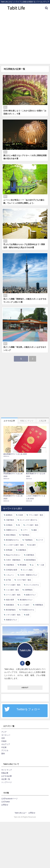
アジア (4, 732)
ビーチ (41, 540)
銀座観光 (9, 515)
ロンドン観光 (28, 570)
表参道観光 (10, 605)
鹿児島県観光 (31, 560)
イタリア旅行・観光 (24, 580)
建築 (35, 530)
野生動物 (23, 565)
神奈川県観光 (11, 535)
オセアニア (6, 744)
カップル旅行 (25, 605)
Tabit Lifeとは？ (21, 813)
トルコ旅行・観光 (12, 590)
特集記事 (5, 773)
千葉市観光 (25, 535)
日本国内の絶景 (12, 570)
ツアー (25, 530)
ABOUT (25, 688)
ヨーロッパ (6, 735)
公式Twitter (6, 802)
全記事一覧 (6, 779)
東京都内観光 (11, 610)
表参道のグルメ (12, 620)
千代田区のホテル (28, 610)
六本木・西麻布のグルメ (29, 575)
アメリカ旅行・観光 (13, 585)
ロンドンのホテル (33, 585)
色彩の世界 (10, 600)
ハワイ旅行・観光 (32, 525)
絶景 (28, 615)
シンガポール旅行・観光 (15, 545)
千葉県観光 (29, 540)
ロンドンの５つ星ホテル (29, 520)
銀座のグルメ (31, 595)
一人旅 (42, 565)
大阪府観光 (10, 565)
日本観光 (9, 525)
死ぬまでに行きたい (13, 555)
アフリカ (5, 750)
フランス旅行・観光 (36, 515)
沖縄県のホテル (12, 530)
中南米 (4, 741)
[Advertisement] (25, 39)
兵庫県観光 (29, 590)
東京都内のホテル (12, 540)
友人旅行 (33, 545)
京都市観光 (30, 555)
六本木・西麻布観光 (13, 560)
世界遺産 (9, 550)
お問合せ (5, 805)
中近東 (4, 747)
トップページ (7, 782)
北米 (3, 738)
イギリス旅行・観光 (13, 615)
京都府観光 (22, 550)
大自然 (21, 515)
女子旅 (8, 580)
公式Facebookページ (9, 799)
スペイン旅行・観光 (13, 595)
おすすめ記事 (7, 776)
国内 (3, 754)
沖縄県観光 (39, 605)
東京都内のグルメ (26, 600)
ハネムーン (10, 575)
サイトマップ (7, 770)
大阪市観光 (10, 520)
